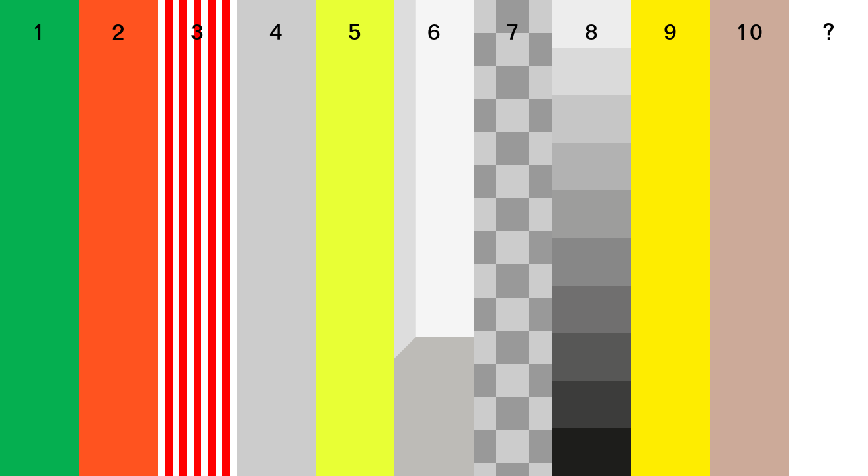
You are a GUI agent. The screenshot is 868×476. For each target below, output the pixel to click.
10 (749, 34)
